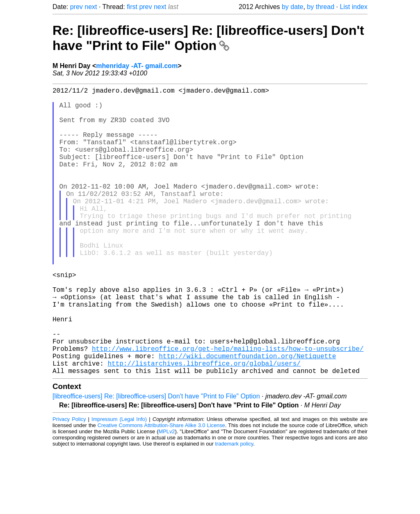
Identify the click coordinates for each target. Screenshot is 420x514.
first (132, 7)
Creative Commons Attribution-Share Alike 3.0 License (161, 489)
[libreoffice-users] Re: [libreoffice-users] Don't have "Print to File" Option (156, 460)
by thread (321, 7)
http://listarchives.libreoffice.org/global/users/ (204, 425)
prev (76, 7)
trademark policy (234, 508)
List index (354, 7)
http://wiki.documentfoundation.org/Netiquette (247, 416)
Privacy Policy (69, 483)
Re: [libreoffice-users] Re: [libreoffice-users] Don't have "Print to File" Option (208, 38)
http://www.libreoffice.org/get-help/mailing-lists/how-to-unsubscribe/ (228, 407)
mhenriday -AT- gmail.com (137, 66)
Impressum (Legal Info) (119, 483)
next (91, 7)
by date (292, 7)
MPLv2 (167, 495)
